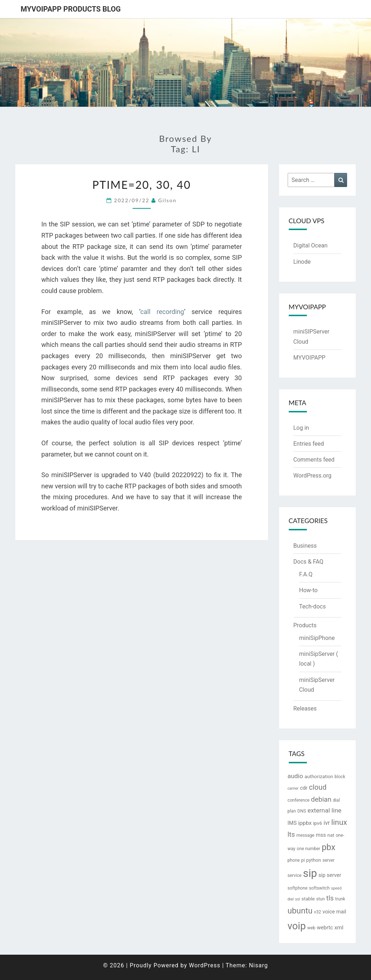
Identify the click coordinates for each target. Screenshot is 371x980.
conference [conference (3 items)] (299, 800)
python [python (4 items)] (314, 860)
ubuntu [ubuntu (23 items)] (300, 911)
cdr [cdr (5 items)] (304, 788)
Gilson (168, 200)
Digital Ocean (310, 245)
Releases (305, 709)
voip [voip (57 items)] (297, 926)
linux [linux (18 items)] (339, 822)
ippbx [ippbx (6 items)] (305, 823)
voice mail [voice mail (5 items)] (334, 912)
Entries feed (309, 444)
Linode (302, 262)
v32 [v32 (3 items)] (318, 912)
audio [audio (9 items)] (295, 776)
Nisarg (259, 965)
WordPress (205, 965)
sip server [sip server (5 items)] (330, 875)
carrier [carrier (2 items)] (293, 788)
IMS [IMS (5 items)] (292, 823)
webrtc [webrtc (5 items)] (325, 928)
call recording (162, 312)
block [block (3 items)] (340, 777)
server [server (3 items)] (329, 860)
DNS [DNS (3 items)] (302, 811)
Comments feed (314, 460)
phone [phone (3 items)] (294, 860)
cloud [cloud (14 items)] (318, 787)
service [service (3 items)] (295, 875)
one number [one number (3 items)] (309, 849)
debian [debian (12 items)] (321, 799)
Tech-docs (313, 606)
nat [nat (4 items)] (331, 835)
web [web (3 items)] (311, 928)
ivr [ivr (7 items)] (327, 823)
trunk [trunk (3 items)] (340, 899)
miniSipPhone (317, 638)
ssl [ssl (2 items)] (297, 899)
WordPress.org (312, 476)
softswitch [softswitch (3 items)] (319, 888)
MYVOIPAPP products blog (71, 9)
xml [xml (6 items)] (339, 928)
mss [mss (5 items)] (321, 835)
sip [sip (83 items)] (310, 873)
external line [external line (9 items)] (325, 810)
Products (305, 625)
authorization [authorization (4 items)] (319, 776)
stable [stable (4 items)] (308, 899)
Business (305, 546)
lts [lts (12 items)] (291, 835)
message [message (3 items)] (305, 835)
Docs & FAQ (309, 562)
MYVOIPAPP (310, 358)
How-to (309, 590)
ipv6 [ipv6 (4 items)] (318, 823)
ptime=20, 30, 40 (142, 184)
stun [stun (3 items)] (321, 899)
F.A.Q (306, 574)
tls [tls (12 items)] (330, 898)
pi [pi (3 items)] (303, 860)
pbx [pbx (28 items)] (329, 847)
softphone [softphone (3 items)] (298, 888)
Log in (301, 428)
